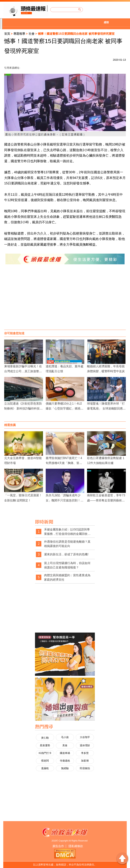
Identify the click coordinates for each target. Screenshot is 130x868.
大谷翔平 (85, 737)
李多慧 (85, 753)
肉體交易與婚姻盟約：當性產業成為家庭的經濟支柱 (67, 577)
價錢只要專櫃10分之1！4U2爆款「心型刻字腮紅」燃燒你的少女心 (65, 408)
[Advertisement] (65, 301)
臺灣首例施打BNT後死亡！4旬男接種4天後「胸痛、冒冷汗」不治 (64, 463)
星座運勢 (45, 745)
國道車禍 (65, 753)
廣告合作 (58, 846)
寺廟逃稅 (65, 761)
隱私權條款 (76, 846)
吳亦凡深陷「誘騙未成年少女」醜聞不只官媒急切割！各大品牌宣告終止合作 (65, 500)
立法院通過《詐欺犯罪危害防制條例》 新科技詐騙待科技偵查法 (23, 408)
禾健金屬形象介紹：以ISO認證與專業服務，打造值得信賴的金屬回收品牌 (67, 532)
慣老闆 (45, 761)
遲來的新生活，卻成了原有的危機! (66, 554)
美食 (65, 745)
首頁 (7, 34)
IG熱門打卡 (45, 753)
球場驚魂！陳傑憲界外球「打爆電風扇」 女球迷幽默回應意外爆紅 (106, 408)
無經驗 (65, 768)
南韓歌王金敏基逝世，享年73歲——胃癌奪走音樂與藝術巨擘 (106, 500)
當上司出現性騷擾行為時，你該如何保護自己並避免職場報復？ (67, 565)
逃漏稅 (45, 768)
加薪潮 (85, 761)
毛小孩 (65, 737)
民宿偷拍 (85, 768)
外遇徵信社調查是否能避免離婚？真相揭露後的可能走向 (67, 544)
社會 (32, 34)
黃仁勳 (45, 738)
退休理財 (85, 745)
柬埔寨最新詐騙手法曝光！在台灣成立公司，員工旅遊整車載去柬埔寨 (23, 371)
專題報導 (19, 34)
